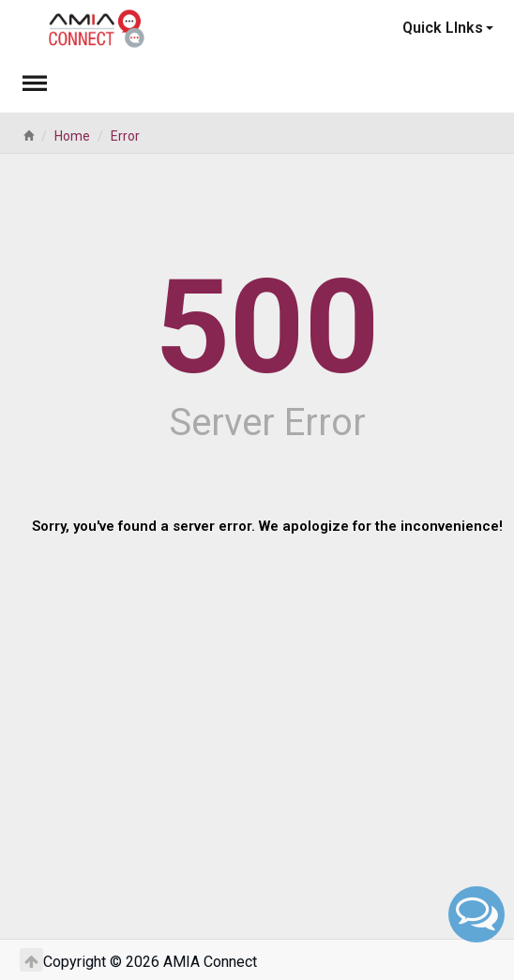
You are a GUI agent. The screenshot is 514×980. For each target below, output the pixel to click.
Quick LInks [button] (448, 28)
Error (125, 136)
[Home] (28, 136)
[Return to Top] (31, 960)
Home (72, 136)
